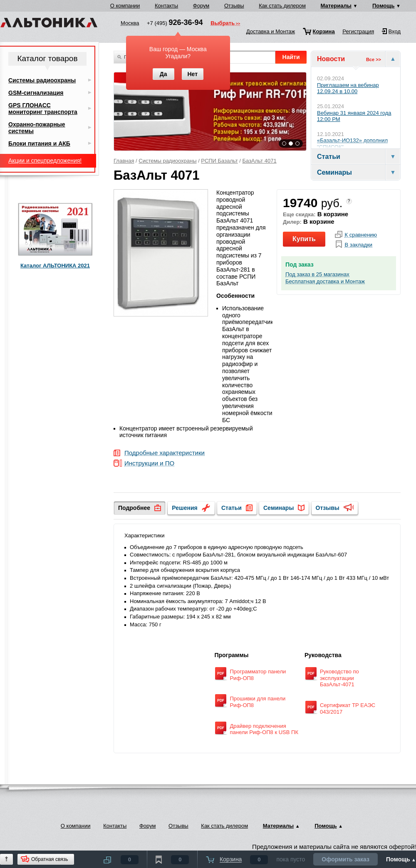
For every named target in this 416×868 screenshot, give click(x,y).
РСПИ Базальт (219, 161)
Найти (291, 57)
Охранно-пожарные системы (37, 128)
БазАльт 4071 (260, 161)
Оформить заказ (345, 859)
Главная (124, 161)
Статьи (232, 508)
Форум (201, 6)
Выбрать (223, 24)
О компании (125, 6)
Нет (192, 74)
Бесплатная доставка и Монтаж (325, 282)
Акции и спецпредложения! (45, 161)
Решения (184, 508)
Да (163, 74)
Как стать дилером (282, 6)
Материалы (336, 6)
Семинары (279, 508)
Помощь (383, 6)
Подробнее (134, 508)
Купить (304, 239)
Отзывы (234, 6)
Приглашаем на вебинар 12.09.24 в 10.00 (348, 88)
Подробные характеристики (165, 453)
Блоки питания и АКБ (39, 143)
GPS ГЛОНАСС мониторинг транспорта (43, 109)
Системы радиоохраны (167, 161)
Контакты (166, 6)
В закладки (358, 245)
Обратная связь (50, 859)
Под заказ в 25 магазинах (317, 274)
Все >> (374, 59)
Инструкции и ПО (149, 464)
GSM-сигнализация (36, 93)
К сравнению (361, 235)
